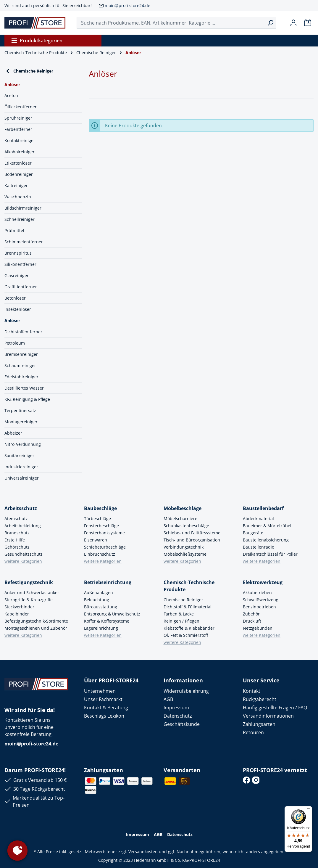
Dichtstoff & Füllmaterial (188, 607)
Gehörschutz (17, 547)
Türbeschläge (97, 519)
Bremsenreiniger (21, 354)
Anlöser (12, 320)
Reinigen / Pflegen (181, 621)
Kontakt (252, 691)
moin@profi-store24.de (127, 5)
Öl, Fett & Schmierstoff (186, 635)
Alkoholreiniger (20, 152)
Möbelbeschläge (183, 508)
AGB (168, 699)
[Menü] (309, 810)
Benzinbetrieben (259, 607)
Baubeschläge (100, 508)
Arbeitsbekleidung (23, 526)
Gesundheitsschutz (24, 554)
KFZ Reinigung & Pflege (27, 399)
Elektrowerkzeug (263, 582)
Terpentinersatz (20, 410)
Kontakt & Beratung (106, 708)
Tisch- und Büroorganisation (192, 540)
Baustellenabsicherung (266, 540)
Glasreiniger (17, 275)
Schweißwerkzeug (261, 600)
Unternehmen (100, 691)
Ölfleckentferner (21, 107)
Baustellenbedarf (263, 508)
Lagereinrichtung (101, 628)
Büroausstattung (101, 607)
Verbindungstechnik (184, 547)
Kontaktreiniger (20, 140)
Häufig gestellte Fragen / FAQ (275, 708)
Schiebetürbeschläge (105, 547)
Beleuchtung (97, 600)
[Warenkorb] (308, 23)
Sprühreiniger (18, 118)
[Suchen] (271, 23)
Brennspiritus (18, 253)
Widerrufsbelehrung (186, 691)
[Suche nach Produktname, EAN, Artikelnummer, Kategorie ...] (171, 23)
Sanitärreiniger (19, 455)
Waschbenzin (18, 197)
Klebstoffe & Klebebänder (189, 628)
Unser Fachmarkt (103, 699)
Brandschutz (17, 533)
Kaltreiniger (16, 185)
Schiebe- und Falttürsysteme (192, 533)
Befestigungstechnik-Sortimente (36, 621)
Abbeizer (13, 433)
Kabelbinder (17, 614)
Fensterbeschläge (101, 526)
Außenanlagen (99, 593)
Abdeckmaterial (258, 519)
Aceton (11, 95)
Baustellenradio (259, 547)
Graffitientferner (21, 287)
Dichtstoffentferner (23, 332)
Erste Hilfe (15, 540)
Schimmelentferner (24, 242)
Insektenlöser (18, 309)
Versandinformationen (268, 716)
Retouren (253, 732)
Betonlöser (15, 298)
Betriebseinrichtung (108, 582)
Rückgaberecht (260, 699)
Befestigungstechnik (29, 582)
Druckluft (252, 621)
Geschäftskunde (182, 724)
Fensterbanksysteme (104, 533)
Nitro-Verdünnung (23, 444)
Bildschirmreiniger (23, 208)
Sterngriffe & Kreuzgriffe (29, 600)
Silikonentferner (20, 264)
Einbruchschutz (100, 554)
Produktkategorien (37, 41)
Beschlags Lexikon (104, 716)
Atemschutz (16, 519)
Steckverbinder (19, 607)
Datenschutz (178, 716)
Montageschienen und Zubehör (36, 628)
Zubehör (251, 614)
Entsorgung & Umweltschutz (112, 614)
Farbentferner (18, 129)
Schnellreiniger (20, 219)
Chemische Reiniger (29, 71)
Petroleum (15, 343)
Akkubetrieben (257, 593)
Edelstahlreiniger (21, 377)
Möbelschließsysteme (185, 554)
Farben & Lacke (179, 614)
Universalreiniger (22, 478)
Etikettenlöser (18, 163)
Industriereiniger (21, 467)
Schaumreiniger (20, 365)
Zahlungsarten (259, 724)
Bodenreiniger (19, 174)
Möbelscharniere (180, 519)
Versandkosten (143, 852)
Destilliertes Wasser (24, 388)
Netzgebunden (258, 628)
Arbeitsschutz (21, 508)
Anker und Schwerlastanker (32, 593)
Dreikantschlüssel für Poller (270, 554)
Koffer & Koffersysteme (107, 621)
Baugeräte (253, 533)
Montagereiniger (21, 422)
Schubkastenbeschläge (186, 526)
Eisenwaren (96, 540)
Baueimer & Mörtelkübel (267, 526)
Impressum (176, 708)
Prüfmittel (14, 230)
